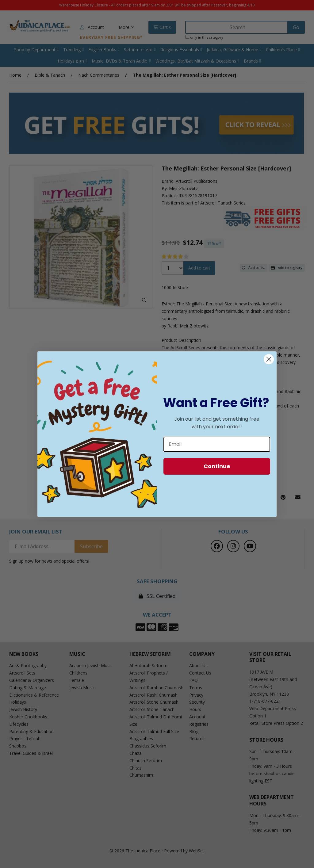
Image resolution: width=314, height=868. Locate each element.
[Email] (217, 444)
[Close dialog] (269, 359)
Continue (217, 466)
